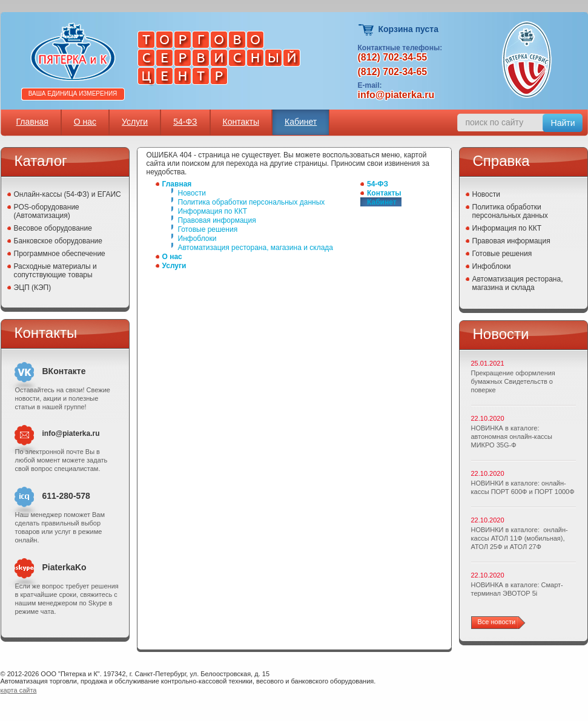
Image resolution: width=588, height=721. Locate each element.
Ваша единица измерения (73, 94)
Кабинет (301, 122)
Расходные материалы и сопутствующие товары (55, 271)
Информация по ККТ (213, 211)
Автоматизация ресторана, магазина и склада (256, 248)
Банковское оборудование (58, 241)
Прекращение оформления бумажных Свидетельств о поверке (513, 381)
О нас (85, 122)
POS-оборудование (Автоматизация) (47, 211)
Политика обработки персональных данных (252, 202)
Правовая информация (217, 220)
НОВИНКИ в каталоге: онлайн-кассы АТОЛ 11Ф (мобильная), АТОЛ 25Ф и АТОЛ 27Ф (520, 538)
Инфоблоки (197, 239)
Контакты (241, 122)
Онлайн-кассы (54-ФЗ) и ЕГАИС (68, 194)
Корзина (367, 30)
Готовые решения (208, 229)
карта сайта (19, 690)
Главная (32, 122)
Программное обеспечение (60, 254)
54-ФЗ (185, 122)
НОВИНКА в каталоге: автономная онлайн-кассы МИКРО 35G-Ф (512, 436)
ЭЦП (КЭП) (33, 288)
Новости (192, 193)
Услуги (135, 122)
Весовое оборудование (53, 228)
